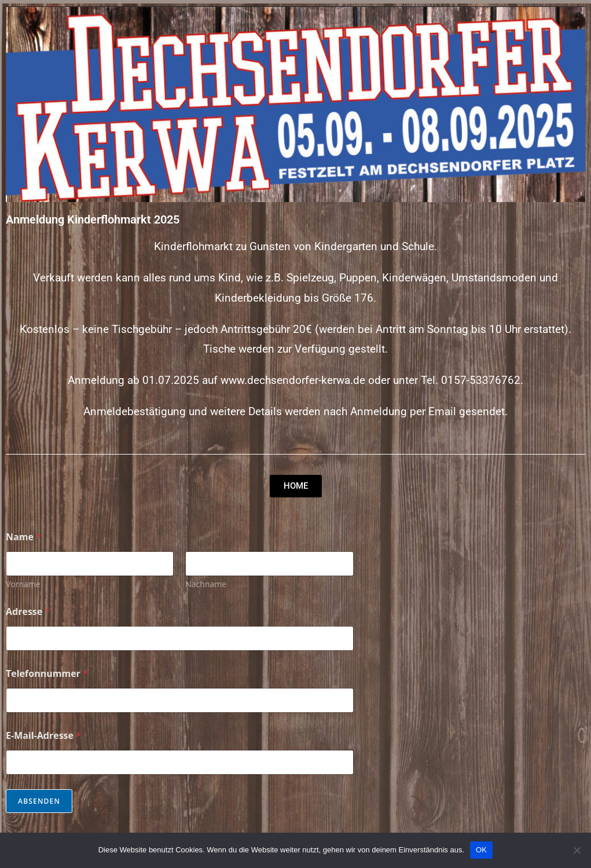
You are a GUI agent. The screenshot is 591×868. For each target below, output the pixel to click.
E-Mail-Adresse (43, 736)
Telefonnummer (47, 674)
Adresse (28, 612)
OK (481, 850)
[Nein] (577, 850)
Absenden (39, 801)
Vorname (23, 584)
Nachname (206, 584)
